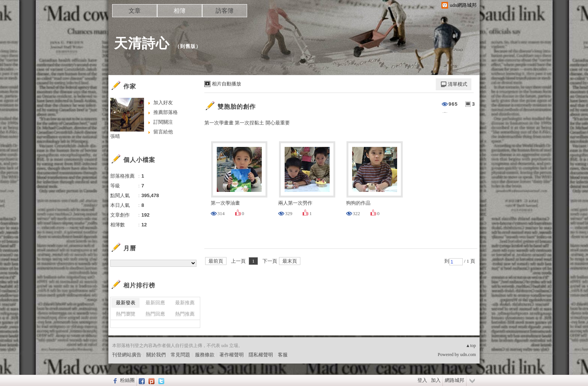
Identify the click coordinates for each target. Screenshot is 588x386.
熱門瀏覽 (126, 314)
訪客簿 (225, 11)
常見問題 (180, 355)
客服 (283, 355)
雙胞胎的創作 (237, 107)
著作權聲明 (232, 355)
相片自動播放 (226, 84)
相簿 (180, 11)
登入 (422, 380)
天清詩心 (142, 43)
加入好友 (163, 102)
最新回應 (155, 303)
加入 (436, 380)
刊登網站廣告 (127, 355)
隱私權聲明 (261, 355)
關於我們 (156, 355)
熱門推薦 (185, 314)
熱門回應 (155, 314)
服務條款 (205, 355)
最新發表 (126, 303)
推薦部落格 (166, 112)
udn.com (468, 355)
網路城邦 (454, 380)
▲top (471, 346)
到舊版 (188, 46)
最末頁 (290, 261)
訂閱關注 (163, 122)
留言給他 (163, 132)
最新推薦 (185, 303)
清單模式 (457, 84)
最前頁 (216, 261)
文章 (135, 11)
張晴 (115, 136)
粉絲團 (127, 380)
